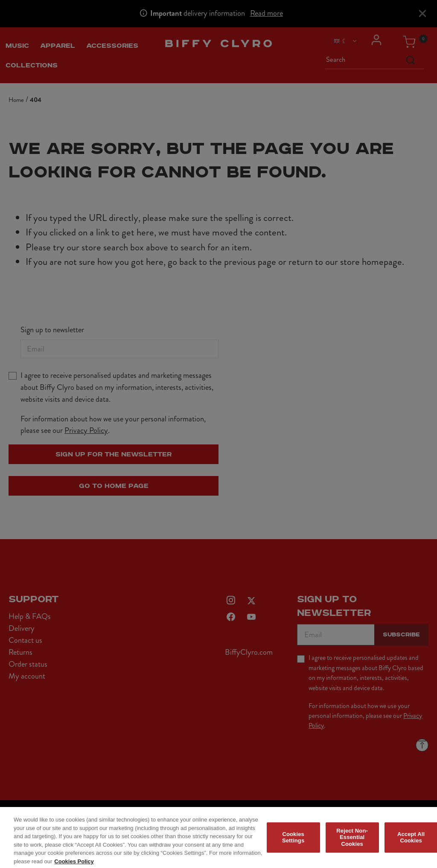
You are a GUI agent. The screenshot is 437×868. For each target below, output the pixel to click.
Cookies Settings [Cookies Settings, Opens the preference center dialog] (293, 841)
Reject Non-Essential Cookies (352, 841)
